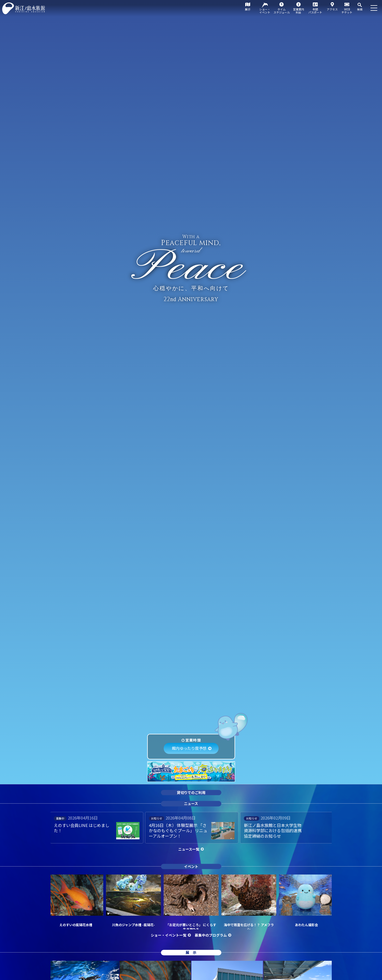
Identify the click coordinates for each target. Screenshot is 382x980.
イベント (191, 866)
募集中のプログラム (211, 935)
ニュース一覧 (189, 849)
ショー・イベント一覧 (169, 935)
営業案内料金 (299, 11)
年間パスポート (315, 11)
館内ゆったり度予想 (189, 748)
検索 (360, 9)
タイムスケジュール (282, 11)
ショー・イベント (265, 11)
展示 (248, 9)
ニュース (191, 803)
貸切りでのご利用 (191, 792)
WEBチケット (347, 11)
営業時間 (193, 740)
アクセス (332, 9)
